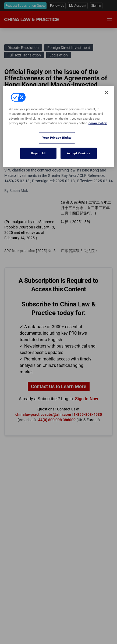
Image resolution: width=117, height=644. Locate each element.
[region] (58, 127)
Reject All (38, 153)
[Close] (107, 92)
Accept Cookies (79, 153)
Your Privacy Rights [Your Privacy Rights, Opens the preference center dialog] (57, 137)
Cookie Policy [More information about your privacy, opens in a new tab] (98, 123)
